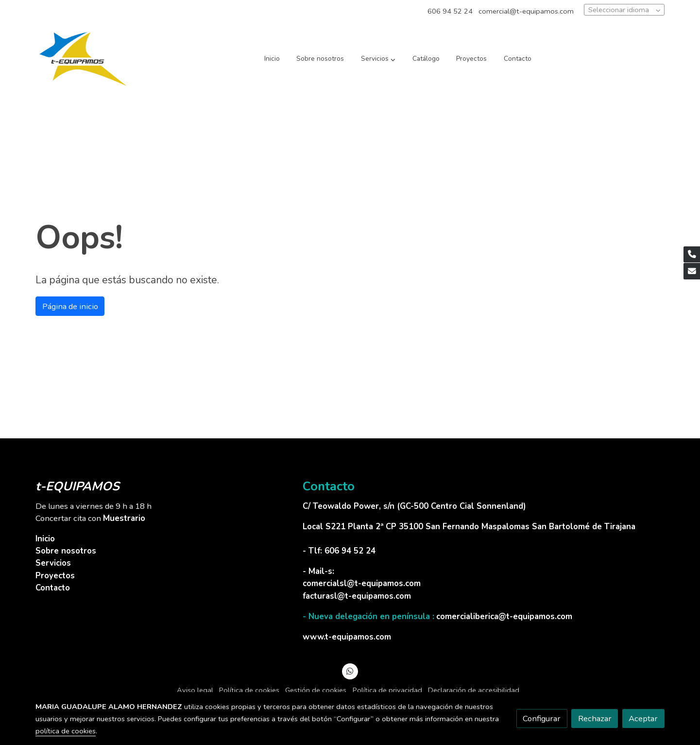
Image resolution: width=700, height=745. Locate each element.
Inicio (45, 539)
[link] (83, 59)
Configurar (542, 719)
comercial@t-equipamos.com (526, 11)
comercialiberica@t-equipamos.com (504, 616)
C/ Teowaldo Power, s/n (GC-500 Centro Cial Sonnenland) (416, 506)
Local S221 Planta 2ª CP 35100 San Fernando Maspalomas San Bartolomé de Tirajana (469, 527)
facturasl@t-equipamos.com (357, 596)
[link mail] (692, 271)
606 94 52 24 (450, 11)
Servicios (53, 563)
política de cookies (66, 731)
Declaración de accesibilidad (474, 690)
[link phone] (692, 255)
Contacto (53, 588)
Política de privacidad (387, 690)
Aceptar (643, 719)
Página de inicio (70, 306)
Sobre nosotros (66, 551)
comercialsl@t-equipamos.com (362, 583)
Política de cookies (249, 690)
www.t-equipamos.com (347, 637)
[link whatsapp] (350, 670)
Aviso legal (195, 690)
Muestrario (124, 518)
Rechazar (595, 719)
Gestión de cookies (316, 690)
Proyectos (55, 576)
